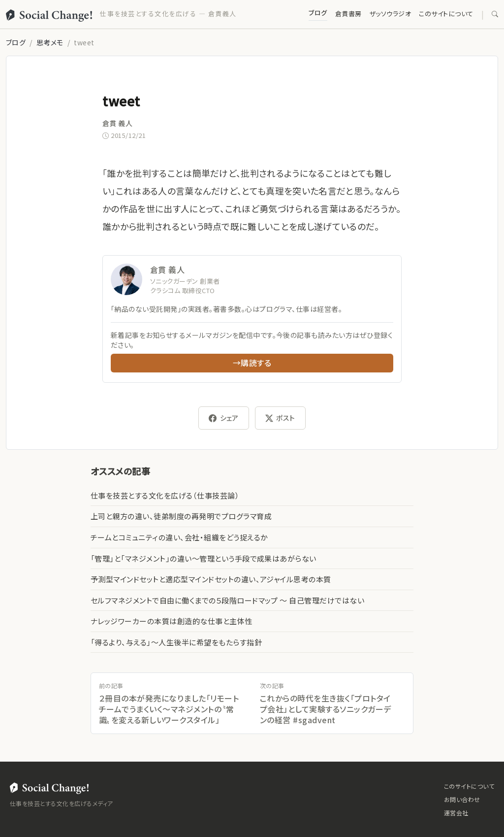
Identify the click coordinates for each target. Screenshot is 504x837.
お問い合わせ (462, 799)
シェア (224, 418)
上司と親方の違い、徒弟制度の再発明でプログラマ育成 (181, 516)
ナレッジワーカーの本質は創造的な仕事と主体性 (172, 621)
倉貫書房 (348, 14)
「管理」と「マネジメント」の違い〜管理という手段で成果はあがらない (204, 558)
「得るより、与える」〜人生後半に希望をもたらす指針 (176, 642)
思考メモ (50, 42)
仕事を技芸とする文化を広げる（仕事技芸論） (165, 495)
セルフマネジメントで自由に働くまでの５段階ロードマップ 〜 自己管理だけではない (227, 600)
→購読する (252, 363)
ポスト (280, 418)
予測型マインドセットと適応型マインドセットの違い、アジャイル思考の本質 (211, 579)
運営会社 (456, 813)
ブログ (318, 13)
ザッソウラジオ (390, 14)
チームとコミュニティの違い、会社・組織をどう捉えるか (179, 537)
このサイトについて (446, 14)
